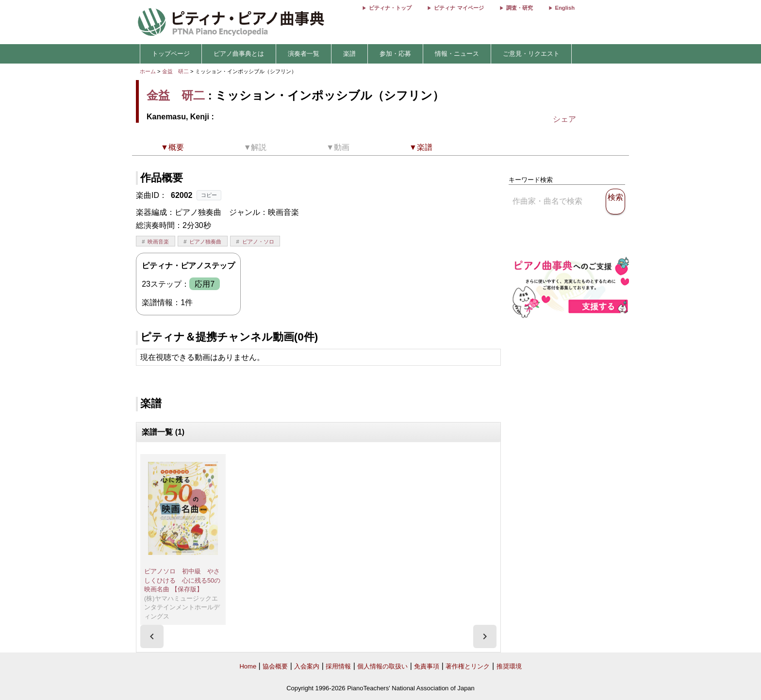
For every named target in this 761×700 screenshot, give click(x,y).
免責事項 (427, 666)
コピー (209, 195)
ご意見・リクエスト (531, 54)
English (565, 8)
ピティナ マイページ (459, 8)
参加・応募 (395, 54)
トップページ (171, 54)
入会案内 (307, 666)
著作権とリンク (468, 666)
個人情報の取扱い (382, 666)
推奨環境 (509, 666)
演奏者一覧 (304, 54)
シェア (564, 119)
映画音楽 (158, 242)
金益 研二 (175, 71)
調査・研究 (520, 8)
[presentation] (152, 636)
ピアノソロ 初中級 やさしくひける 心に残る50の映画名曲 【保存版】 (182, 580)
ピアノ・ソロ (258, 242)
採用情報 (338, 666)
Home (248, 666)
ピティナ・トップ (390, 8)
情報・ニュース (457, 54)
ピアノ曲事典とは (239, 54)
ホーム (148, 71)
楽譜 (349, 54)
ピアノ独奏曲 (205, 242)
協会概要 (275, 666)
